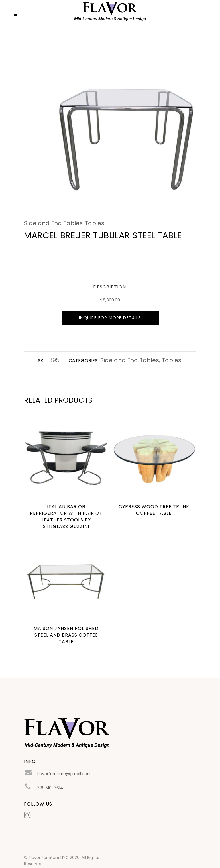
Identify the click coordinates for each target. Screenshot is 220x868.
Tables (95, 223)
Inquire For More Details (110, 318)
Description (110, 287)
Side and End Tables (53, 223)
